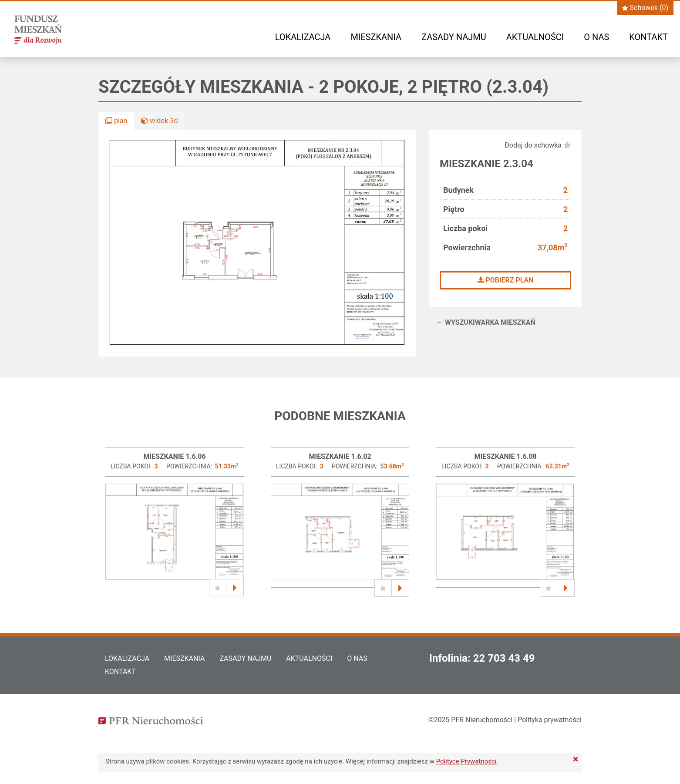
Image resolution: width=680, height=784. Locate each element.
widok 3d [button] (159, 121)
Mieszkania (376, 37)
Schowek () (645, 8)
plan (116, 121)
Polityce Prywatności (466, 761)
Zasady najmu (454, 37)
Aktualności (535, 37)
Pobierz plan (506, 280)
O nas (596, 37)
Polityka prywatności (550, 720)
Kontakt (648, 37)
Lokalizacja (303, 37)
